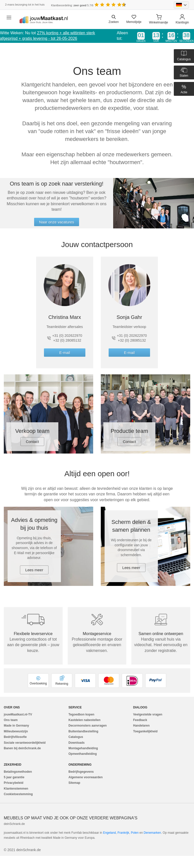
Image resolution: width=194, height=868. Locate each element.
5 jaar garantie (14, 777)
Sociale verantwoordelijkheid (25, 743)
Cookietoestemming (18, 794)
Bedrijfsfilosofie (15, 737)
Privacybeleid (14, 783)
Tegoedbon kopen (81, 714)
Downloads (77, 743)
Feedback (140, 720)
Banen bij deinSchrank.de (22, 748)
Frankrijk (123, 833)
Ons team (11, 720)
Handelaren (141, 726)
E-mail (65, 353)
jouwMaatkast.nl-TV (18, 714)
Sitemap (74, 783)
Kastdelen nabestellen (84, 720)
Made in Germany (16, 726)
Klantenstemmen (16, 789)
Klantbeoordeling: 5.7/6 (72, 5)
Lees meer (34, 570)
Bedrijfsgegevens (81, 772)
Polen (135, 833)
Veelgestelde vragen (148, 714)
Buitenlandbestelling (83, 731)
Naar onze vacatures (57, 222)
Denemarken (152, 833)
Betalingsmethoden (18, 772)
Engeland (110, 833)
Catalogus (76, 737)
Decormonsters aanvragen (88, 726)
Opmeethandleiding (83, 754)
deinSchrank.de (14, 824)
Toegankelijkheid (145, 731)
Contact (32, 442)
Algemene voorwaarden (86, 777)
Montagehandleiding (83, 748)
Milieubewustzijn (16, 731)
